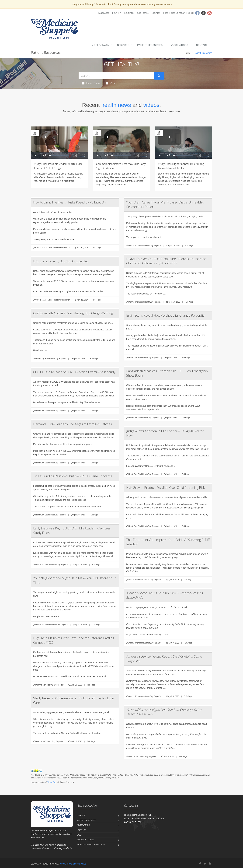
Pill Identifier (127, 13)
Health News (91, 83)
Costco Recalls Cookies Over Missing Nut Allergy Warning (73, 313)
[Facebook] (200, 864)
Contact (202, 45)
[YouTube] (210, 864)
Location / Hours (160, 13)
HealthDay (52, 782)
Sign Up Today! (178, 13)
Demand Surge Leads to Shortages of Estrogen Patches (73, 424)
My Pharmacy (100, 45)
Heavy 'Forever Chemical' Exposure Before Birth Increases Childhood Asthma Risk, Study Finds (167, 261)
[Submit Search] (159, 76)
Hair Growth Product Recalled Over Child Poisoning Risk (165, 488)
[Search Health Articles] (116, 76)
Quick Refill (143, 13)
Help (115, 13)
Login (191, 13)
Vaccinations (179, 45)
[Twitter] (205, 864)
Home (188, 53)
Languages (104, 13)
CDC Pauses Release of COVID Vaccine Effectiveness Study (74, 372)
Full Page (97, 248)
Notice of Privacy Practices (91, 845)
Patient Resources (150, 45)
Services (123, 45)
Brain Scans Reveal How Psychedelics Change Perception (166, 315)
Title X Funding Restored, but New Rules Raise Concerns (73, 476)
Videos (112, 83)
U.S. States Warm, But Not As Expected (61, 261)
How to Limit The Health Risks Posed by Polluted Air (70, 202)
